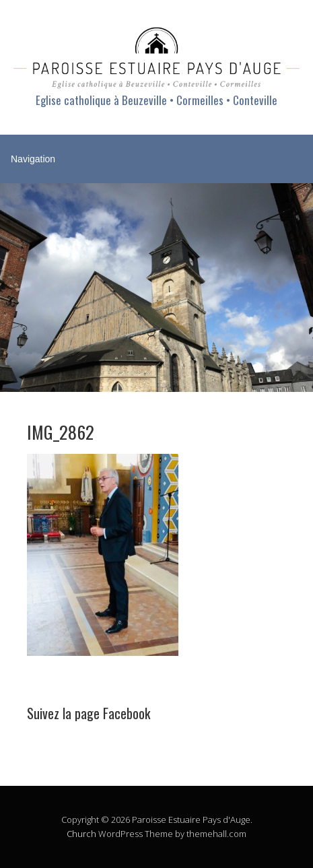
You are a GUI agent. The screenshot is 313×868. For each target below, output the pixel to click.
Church (81, 834)
